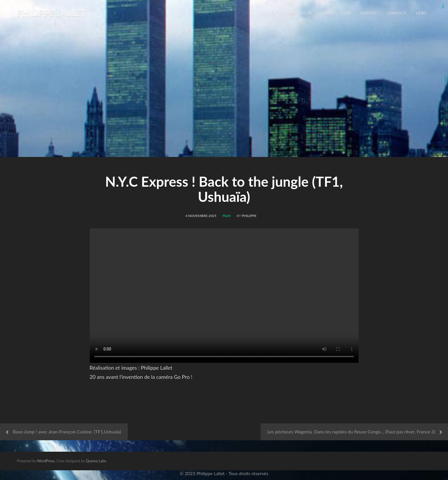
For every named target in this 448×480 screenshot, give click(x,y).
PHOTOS (369, 13)
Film (227, 216)
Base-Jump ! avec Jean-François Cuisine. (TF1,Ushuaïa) (67, 432)
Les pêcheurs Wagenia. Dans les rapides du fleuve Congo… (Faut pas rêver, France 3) (351, 432)
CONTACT (396, 13)
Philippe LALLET (51, 13)
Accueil (268, 13)
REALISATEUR (299, 13)
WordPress (46, 461)
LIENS (421, 13)
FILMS (327, 13)
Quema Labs (96, 461)
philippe (249, 216)
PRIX (347, 13)
